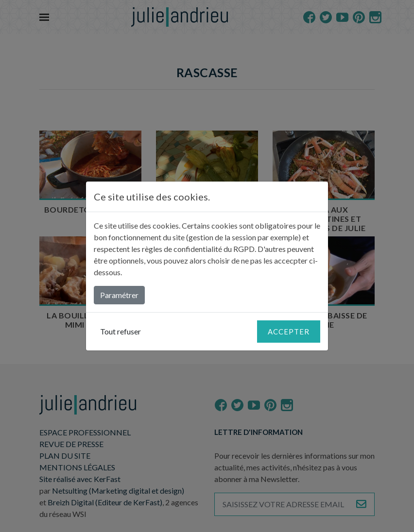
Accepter (289, 332)
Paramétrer (119, 295)
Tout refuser (121, 331)
